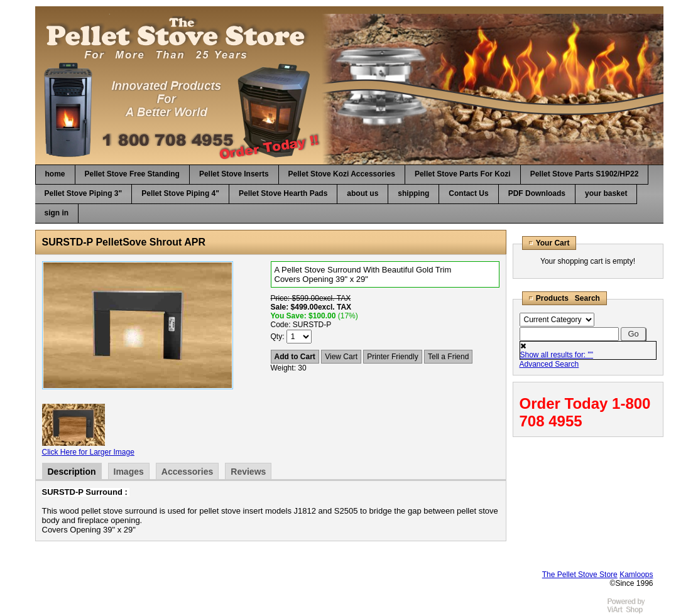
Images (129, 472)
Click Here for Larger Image (88, 452)
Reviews (248, 472)
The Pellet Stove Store (580, 575)
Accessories (188, 472)
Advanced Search (549, 364)
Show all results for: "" (557, 355)
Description (72, 472)
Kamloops (636, 575)
